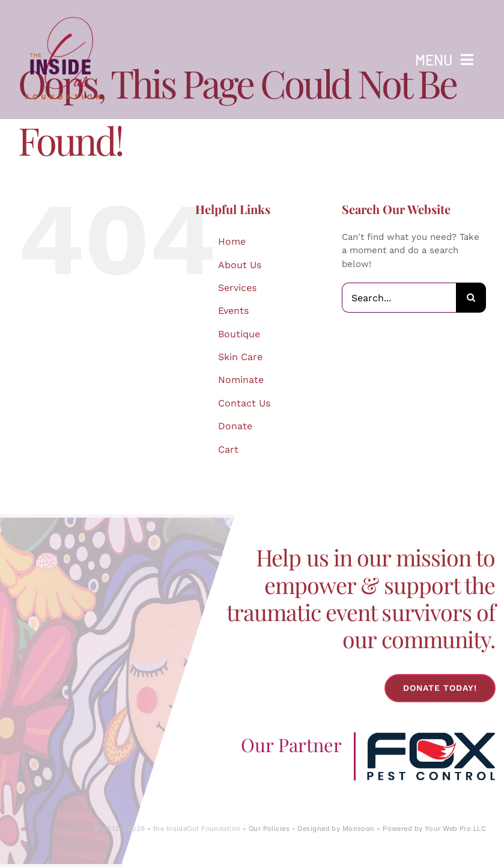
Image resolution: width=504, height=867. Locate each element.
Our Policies (269, 829)
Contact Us (244, 403)
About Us (240, 265)
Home (232, 241)
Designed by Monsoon (336, 829)
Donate (235, 426)
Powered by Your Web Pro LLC (434, 829)
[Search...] (399, 298)
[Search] (471, 298)
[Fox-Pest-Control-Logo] (431, 737)
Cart (228, 449)
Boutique (239, 334)
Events (233, 311)
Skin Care (240, 357)
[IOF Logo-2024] (63, 14)
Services (237, 288)
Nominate (241, 380)
